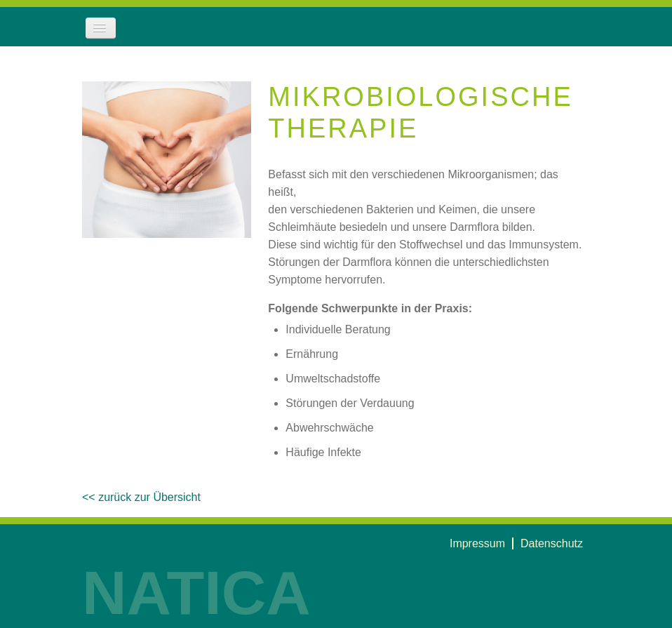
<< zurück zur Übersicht (141, 497)
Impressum (477, 543)
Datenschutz (552, 543)
